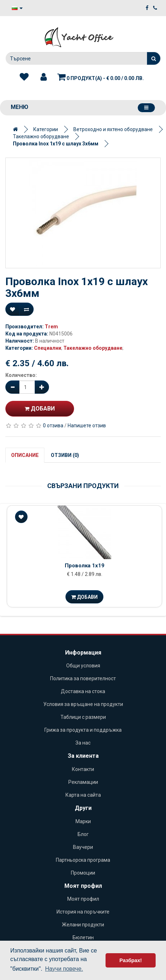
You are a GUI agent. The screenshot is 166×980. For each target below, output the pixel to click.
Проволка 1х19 (85, 566)
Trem (51, 327)
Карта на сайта (83, 795)
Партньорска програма (83, 860)
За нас (83, 743)
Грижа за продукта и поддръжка (83, 730)
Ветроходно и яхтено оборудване (113, 129)
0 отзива (53, 426)
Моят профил (83, 899)
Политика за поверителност (83, 678)
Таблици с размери (83, 717)
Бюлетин (83, 937)
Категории (46, 129)
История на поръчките (83, 912)
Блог (83, 834)
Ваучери (83, 847)
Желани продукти (83, 925)
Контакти (83, 769)
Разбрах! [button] (131, 960)
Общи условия (83, 666)
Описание (25, 455)
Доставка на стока (83, 691)
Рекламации (83, 782)
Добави (40, 409)
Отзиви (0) (65, 455)
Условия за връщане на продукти (83, 704)
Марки (83, 821)
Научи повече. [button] (64, 969)
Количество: (21, 375)
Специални (48, 348)
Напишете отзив (87, 426)
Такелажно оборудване (41, 136)
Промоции (83, 873)
